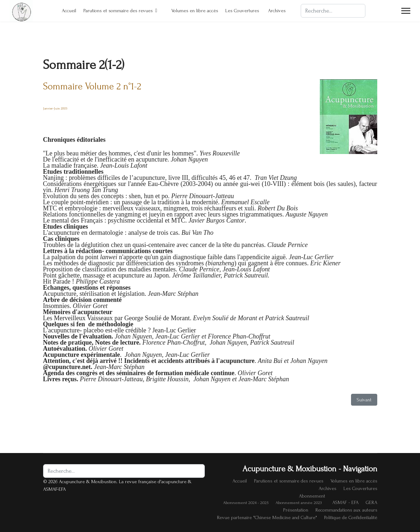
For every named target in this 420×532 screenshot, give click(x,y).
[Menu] (406, 11)
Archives (277, 11)
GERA (371, 502)
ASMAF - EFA (345, 502)
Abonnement (312, 496)
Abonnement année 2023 (299, 503)
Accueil (65, 11)
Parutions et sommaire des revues (118, 11)
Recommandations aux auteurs (346, 510)
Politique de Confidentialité (351, 517)
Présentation (296, 510)
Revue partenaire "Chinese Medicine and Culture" (267, 517)
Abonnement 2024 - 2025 (246, 503)
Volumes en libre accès (191, 11)
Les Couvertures (242, 11)
